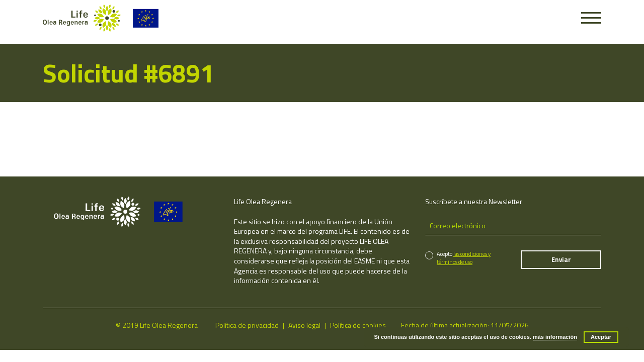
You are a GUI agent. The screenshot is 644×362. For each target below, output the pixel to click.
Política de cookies (358, 325)
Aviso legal (304, 325)
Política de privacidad (247, 325)
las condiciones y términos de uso (464, 258)
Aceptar (601, 337)
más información (555, 337)
